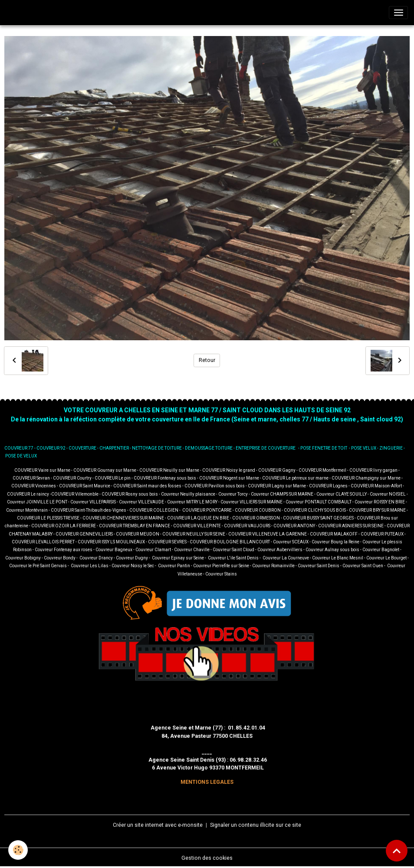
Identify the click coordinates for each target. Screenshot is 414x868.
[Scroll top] (397, 851)
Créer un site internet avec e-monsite (158, 825)
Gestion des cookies (207, 858)
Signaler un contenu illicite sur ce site (256, 825)
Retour (207, 360)
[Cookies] (18, 850)
